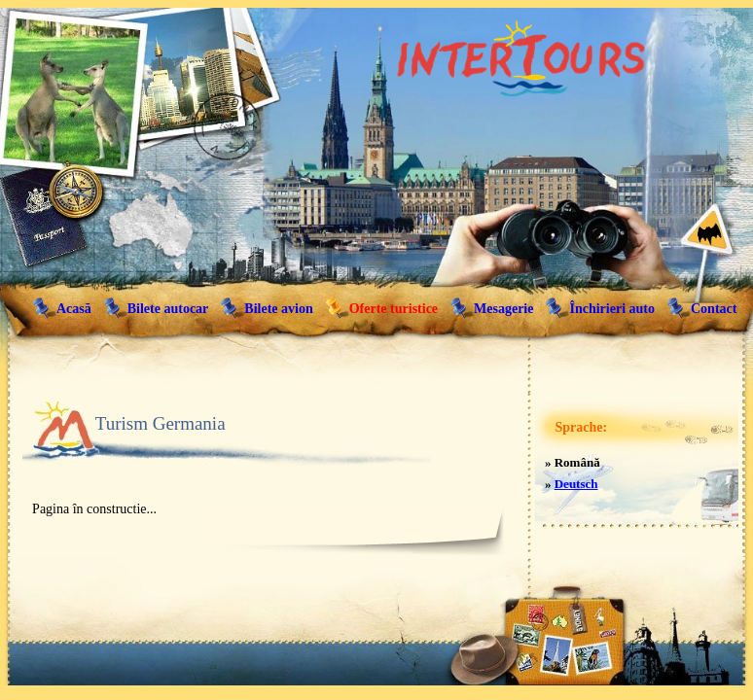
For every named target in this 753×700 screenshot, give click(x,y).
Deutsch (576, 484)
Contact (714, 309)
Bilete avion (278, 309)
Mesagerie (503, 309)
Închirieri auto (612, 309)
